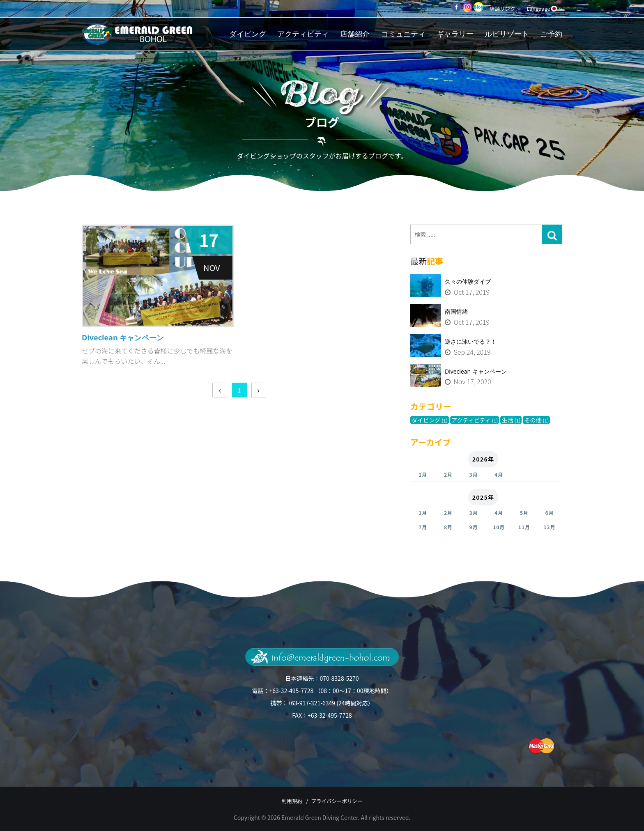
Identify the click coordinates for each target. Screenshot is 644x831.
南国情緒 (456, 311)
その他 (536, 420)
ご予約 (551, 34)
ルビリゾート (507, 34)
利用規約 (285, 801)
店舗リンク (500, 9)
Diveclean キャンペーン (476, 371)
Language (543, 9)
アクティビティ (303, 34)
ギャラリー (455, 34)
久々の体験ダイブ (468, 281)
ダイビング (248, 34)
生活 (511, 420)
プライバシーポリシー (342, 801)
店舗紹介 (355, 34)
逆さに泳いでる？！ (471, 341)
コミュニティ (403, 34)
